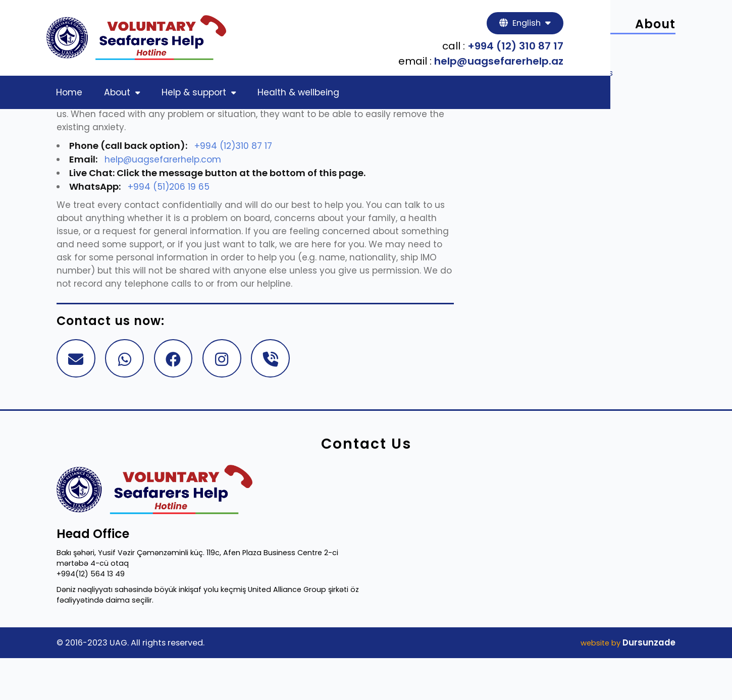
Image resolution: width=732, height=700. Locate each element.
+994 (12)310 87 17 (244, 165)
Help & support (222, 96)
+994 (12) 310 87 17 (618, 48)
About (143, 96)
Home (90, 96)
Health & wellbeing (323, 96)
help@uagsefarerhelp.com (174, 179)
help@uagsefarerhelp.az (602, 64)
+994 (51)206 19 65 (180, 206)
